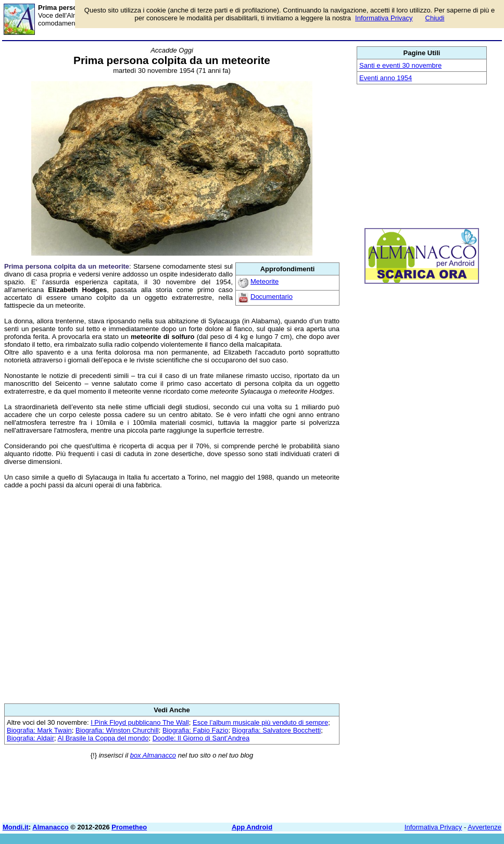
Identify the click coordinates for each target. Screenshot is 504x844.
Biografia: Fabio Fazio (195, 730)
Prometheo (129, 827)
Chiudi (435, 18)
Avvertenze (484, 827)
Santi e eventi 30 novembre (400, 65)
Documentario (272, 297)
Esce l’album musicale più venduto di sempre (260, 722)
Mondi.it (16, 827)
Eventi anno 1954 (386, 78)
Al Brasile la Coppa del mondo (103, 738)
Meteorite (264, 281)
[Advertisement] (172, 596)
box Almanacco (153, 755)
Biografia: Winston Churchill (117, 730)
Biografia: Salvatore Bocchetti (277, 730)
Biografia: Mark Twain (39, 730)
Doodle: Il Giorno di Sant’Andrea (201, 738)
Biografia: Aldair (30, 738)
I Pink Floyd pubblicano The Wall (140, 722)
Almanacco (50, 827)
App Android (252, 827)
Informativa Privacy (433, 827)
